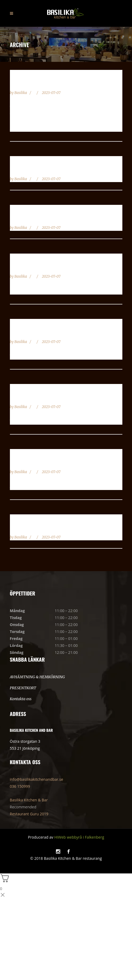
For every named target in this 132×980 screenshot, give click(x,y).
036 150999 (20, 786)
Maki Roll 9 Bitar (34, 528)
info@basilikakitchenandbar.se (37, 779)
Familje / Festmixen (36, 170)
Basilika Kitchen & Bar (29, 800)
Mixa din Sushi (30, 267)
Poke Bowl (24, 463)
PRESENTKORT (23, 688)
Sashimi (21, 398)
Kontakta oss (21, 699)
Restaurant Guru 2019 (29, 814)
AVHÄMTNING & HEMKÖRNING (37, 677)
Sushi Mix (23, 84)
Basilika (21, 93)
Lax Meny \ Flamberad (40, 333)
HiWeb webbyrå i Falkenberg (79, 837)
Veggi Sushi (26, 218)
